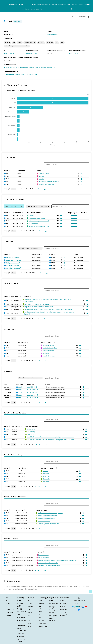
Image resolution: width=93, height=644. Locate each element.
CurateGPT (42, 623)
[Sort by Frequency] (76, 213)
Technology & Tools (64, 4)
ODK (40, 617)
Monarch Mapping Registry (52, 608)
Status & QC (21, 615)
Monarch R (21, 612)
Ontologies (53, 4)
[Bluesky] (79, 610)
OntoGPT (42, 620)
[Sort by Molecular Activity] (39, 426)
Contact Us (10, 609)
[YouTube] (86, 606)
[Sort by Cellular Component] (56, 468)
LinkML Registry (52, 620)
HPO (29, 609)
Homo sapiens (52, 34)
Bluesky (64, 615)
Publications (10, 612)
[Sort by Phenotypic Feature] (42, 213)
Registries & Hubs (77, 4)
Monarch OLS (54, 603)
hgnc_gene (74, 53)
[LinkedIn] (83, 606)
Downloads (20, 603)
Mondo (30, 601)
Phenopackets (43, 626)
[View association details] (81, 174)
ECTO (29, 627)
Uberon (30, 604)
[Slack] (74, 606)
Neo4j (19, 609)
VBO (29, 618)
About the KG (21, 631)
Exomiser (42, 603)
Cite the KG (21, 628)
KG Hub (52, 613)
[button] (74, 216)
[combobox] (46, 9)
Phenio (30, 612)
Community (87, 4)
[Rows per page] (14, 189)
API (19, 606)
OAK (40, 615)
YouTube (64, 612)
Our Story (9, 601)
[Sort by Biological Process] (49, 510)
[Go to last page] (38, 189)
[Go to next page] (35, 189)
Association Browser (21, 640)
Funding (8, 615)
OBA (29, 615)
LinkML (41, 609)
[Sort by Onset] (86, 213)
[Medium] (77, 606)
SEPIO (30, 624)
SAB (7, 607)
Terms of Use (21, 625)
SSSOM (41, 612)
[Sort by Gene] (9, 171)
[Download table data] (44, 189)
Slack (63, 604)
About (34, 4)
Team (8, 604)
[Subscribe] (72, 606)
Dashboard (20, 637)
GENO (30, 621)
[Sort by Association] (26, 171)
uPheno (30, 607)
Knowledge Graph (43, 4)
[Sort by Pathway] (30, 296)
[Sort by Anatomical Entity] (54, 342)
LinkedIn (64, 609)
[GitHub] (80, 606)
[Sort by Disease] (44, 171)
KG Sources (21, 634)
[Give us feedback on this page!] (90, 591)
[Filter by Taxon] (38, 206)
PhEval (41, 606)
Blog (63, 607)
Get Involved (65, 601)
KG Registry (53, 616)
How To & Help (22, 617)
